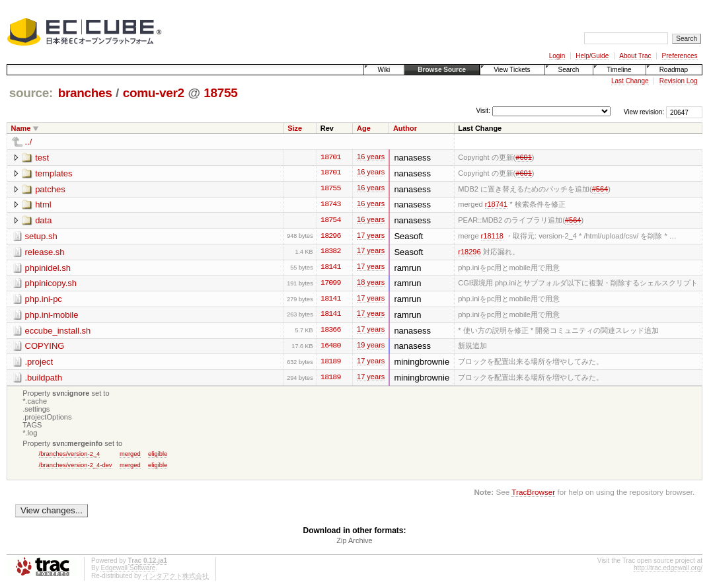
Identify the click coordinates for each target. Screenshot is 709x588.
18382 (330, 253)
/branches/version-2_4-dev (76, 467)
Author (405, 128)
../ (29, 142)
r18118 (492, 237)
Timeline (619, 70)
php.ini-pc (44, 300)
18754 (330, 221)
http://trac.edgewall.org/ (668, 570)
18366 (330, 332)
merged (130, 456)
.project (39, 364)
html (43, 205)
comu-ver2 (154, 93)
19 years (371, 349)
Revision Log (679, 81)
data (43, 221)
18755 (220, 93)
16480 (330, 348)
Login (557, 56)
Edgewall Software (128, 570)
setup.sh (41, 237)
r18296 (469, 252)
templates (54, 173)
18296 (330, 237)
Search (569, 70)
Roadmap (674, 70)
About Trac (635, 56)
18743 (330, 205)
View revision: (644, 112)
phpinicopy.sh (51, 284)
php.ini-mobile (52, 316)
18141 (330, 269)
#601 (524, 157)
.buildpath (44, 380)
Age (364, 128)
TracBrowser (533, 495)
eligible (158, 456)
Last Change (630, 81)
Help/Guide (592, 56)
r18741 (496, 205)
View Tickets (512, 70)
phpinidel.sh (48, 269)
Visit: (483, 111)
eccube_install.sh (58, 332)
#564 (600, 189)
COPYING (45, 348)
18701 (330, 158)
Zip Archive (354, 542)
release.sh (45, 253)
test (42, 158)
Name (21, 128)
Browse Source (442, 70)
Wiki (384, 70)
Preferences (680, 56)
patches (50, 189)
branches (85, 93)
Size (295, 128)
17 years (371, 238)
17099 (330, 285)
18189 (330, 364)
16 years (371, 159)
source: (31, 93)
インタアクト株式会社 (176, 578)
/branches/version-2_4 (70, 456)
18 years (371, 285)
